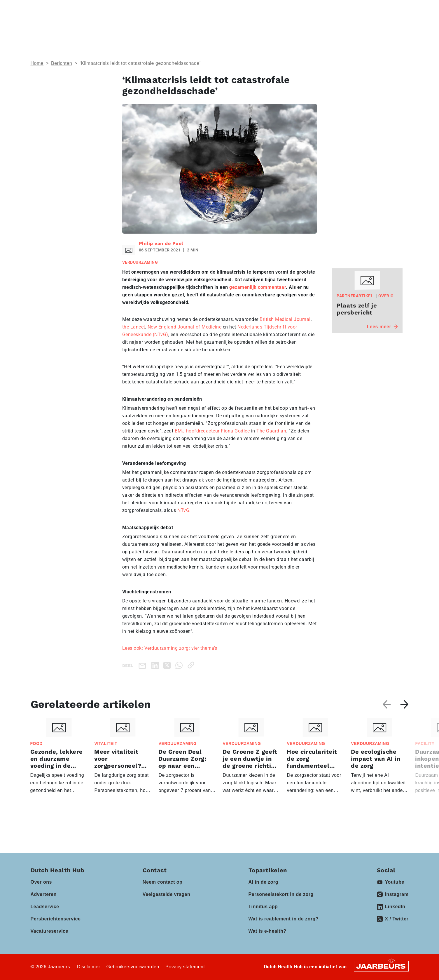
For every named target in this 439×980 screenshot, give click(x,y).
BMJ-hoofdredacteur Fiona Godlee (212, 431)
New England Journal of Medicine (185, 327)
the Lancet (134, 327)
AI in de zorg (264, 882)
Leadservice (45, 907)
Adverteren (44, 894)
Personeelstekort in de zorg (281, 894)
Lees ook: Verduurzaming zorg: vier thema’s (170, 648)
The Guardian (271, 431)
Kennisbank (293, 26)
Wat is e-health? (267, 931)
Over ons (41, 882)
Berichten (62, 63)
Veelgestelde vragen (166, 894)
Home (37, 63)
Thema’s (139, 26)
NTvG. (183, 510)
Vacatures (329, 26)
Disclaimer (89, 967)
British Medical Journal (285, 319)
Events (217, 26)
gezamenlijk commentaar (258, 287)
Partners (252, 26)
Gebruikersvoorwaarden (133, 967)
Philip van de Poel (161, 243)
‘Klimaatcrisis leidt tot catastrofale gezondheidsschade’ (140, 63)
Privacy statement (185, 967)
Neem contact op (162, 882)
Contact (329, 8)
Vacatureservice (49, 931)
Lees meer (383, 327)
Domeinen (179, 26)
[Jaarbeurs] (381, 966)
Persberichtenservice (56, 919)
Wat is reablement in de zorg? (284, 919)
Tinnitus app (263, 907)
